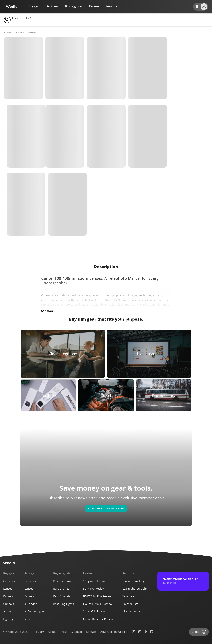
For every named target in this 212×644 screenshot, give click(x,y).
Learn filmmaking (134, 581)
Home (8, 32)
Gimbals (9, 604)
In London (31, 604)
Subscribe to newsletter (106, 508)
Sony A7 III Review (95, 611)
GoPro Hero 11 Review (98, 604)
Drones (8, 596)
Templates (129, 596)
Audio (7, 611)
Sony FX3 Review (94, 589)
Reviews (94, 6)
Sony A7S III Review (95, 581)
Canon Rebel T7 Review (98, 619)
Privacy (39, 632)
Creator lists (130, 604)
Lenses (19, 32)
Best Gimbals (62, 596)
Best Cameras (62, 581)
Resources (129, 573)
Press (64, 632)
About (52, 632)
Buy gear (34, 6)
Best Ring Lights (64, 604)
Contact (91, 632)
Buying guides (74, 6)
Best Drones (61, 589)
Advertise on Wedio (113, 632)
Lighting (9, 619)
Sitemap (77, 632)
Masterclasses (132, 611)
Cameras (9, 581)
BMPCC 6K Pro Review (97, 596)
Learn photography (135, 589)
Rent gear (52, 6)
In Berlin (30, 619)
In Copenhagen (34, 611)
